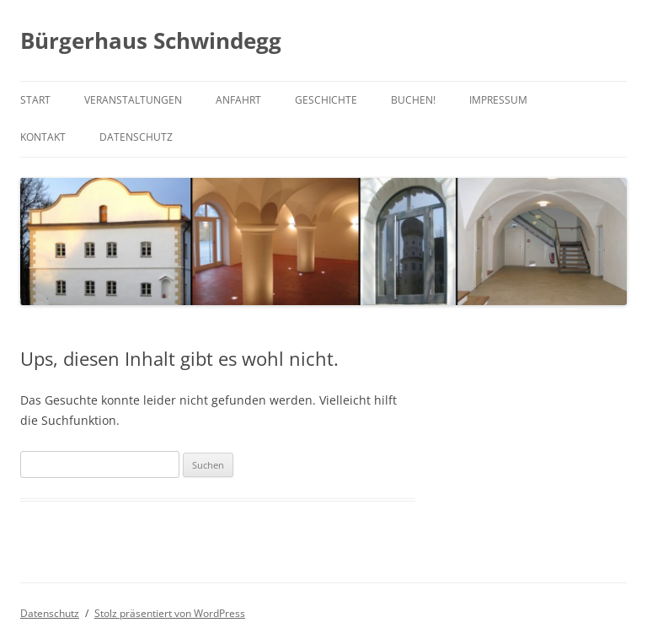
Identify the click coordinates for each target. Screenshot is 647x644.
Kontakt (43, 137)
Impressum (498, 100)
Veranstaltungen (133, 100)
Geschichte (326, 100)
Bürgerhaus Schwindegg (151, 40)
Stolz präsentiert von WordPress (170, 613)
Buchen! (413, 100)
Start (35, 100)
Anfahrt (238, 100)
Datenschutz (136, 137)
